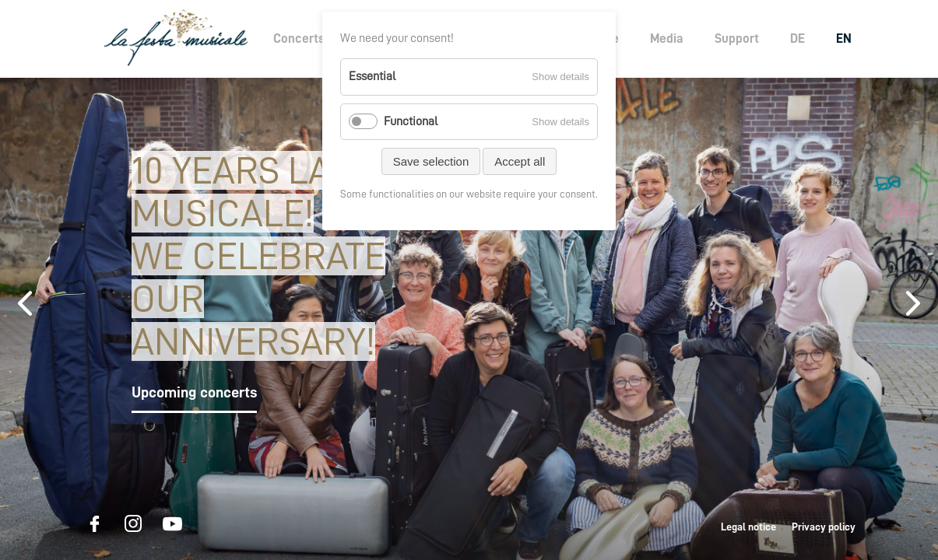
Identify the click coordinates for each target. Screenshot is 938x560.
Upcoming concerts (194, 392)
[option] (469, 319)
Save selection (431, 161)
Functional (411, 121)
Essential (372, 76)
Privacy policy (824, 527)
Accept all (520, 161)
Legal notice (748, 527)
